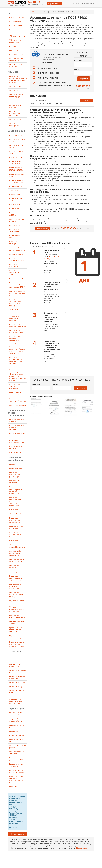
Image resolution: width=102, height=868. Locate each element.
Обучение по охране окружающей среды (17, 560)
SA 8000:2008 (14, 190)
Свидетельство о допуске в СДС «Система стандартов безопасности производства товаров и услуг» (17, 375)
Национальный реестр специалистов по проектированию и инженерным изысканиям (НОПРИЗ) (17, 438)
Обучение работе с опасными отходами (17, 637)
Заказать (87, 101)
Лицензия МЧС (15, 91)
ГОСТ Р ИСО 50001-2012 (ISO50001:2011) (17, 163)
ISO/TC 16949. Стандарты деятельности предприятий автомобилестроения (17, 246)
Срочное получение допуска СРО (17, 753)
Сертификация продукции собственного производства (14, 340)
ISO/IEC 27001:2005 (16, 158)
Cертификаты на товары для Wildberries (18, 400)
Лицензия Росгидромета (14, 125)
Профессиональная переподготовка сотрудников (16, 630)
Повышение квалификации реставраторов (15, 475)
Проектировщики (16, 468)
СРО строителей (15, 22)
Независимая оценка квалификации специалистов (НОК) (17, 644)
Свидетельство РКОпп (17, 254)
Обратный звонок (55, 4)
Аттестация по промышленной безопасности (15, 664)
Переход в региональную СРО (16, 759)
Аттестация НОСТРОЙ (17, 683)
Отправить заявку (18, 834)
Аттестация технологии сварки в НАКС (18, 677)
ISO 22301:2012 (15, 195)
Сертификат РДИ (15, 225)
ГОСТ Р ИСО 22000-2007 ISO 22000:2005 (16, 169)
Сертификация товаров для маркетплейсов (15, 387)
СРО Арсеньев (37, 12)
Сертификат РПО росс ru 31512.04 (17, 214)
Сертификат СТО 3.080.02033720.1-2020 (17, 259)
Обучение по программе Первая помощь (16, 595)
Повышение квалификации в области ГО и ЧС (15, 512)
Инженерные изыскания (14, 482)
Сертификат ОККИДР (17, 279)
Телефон (77, 69)
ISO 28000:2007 (15, 205)
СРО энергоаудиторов (17, 36)
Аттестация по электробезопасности (17, 657)
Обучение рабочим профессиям (16, 527)
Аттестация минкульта (17, 687)
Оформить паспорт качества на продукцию (16, 318)
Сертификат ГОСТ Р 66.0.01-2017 (16, 265)
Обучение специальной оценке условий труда (17, 609)
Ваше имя (78, 61)
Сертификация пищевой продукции (17, 331)
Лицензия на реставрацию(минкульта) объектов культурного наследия (18, 79)
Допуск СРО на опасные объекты (16, 720)
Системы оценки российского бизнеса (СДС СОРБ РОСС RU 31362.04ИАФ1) (17, 350)
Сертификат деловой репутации (17, 220)
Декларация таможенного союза (17, 311)
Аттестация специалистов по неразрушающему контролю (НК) (16, 700)
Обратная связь (82, 848)
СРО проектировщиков (16, 31)
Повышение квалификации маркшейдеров (15, 520)
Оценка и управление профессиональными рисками (17, 293)
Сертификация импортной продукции (17, 325)
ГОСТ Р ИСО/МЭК (15, 209)
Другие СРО (14, 50)
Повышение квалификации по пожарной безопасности (16, 490)
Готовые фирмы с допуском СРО (15, 714)
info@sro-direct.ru (88, 4)
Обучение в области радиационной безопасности (17, 553)
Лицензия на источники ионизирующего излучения (15, 104)
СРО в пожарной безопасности (15, 41)
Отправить (84, 79)
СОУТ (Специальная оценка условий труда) (17, 771)
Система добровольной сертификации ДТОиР (17, 285)
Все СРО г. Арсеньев (16, 18)
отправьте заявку (51, 257)
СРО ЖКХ (13, 46)
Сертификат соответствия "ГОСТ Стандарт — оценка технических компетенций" (16, 362)
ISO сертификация (16, 135)
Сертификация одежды (17, 405)
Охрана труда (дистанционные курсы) (15, 535)
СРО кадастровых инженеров (15, 66)
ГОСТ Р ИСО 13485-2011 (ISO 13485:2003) (17, 181)
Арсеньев (75, 4)
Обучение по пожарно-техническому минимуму (14, 569)
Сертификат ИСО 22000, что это (15, 230)
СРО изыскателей (16, 26)
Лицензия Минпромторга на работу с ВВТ (16, 113)
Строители (13, 464)
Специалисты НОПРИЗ (17, 452)
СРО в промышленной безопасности (17, 59)
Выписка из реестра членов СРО (16, 765)
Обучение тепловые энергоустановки (17, 622)
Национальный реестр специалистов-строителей (17, 428)
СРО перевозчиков (16, 54)
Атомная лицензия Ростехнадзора (16, 96)
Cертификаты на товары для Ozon (15, 394)
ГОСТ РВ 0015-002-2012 (17, 186)
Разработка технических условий (17, 788)
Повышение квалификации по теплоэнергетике (16, 578)
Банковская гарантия (17, 735)
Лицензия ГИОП (15, 87)
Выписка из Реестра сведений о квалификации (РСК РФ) (16, 779)
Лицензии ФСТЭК (15, 119)
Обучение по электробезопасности (17, 616)
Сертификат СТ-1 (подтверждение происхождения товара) (15, 303)
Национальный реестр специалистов (17, 420)
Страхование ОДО (16, 731)
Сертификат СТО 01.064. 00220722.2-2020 (16, 273)
